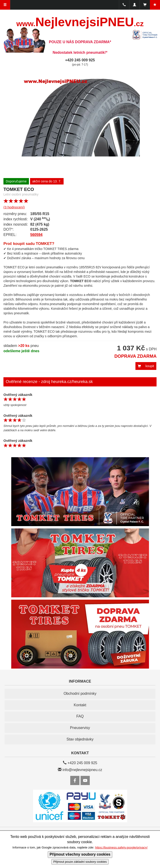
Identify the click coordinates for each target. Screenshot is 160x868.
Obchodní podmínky (80, 694)
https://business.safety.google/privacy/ (121, 847)
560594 (36, 235)
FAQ (80, 716)
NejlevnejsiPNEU (80, 22)
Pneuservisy (80, 728)
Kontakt (80, 705)
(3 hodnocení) (14, 207)
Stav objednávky (80, 739)
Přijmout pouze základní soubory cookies (80, 862)
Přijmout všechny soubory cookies (80, 854)
